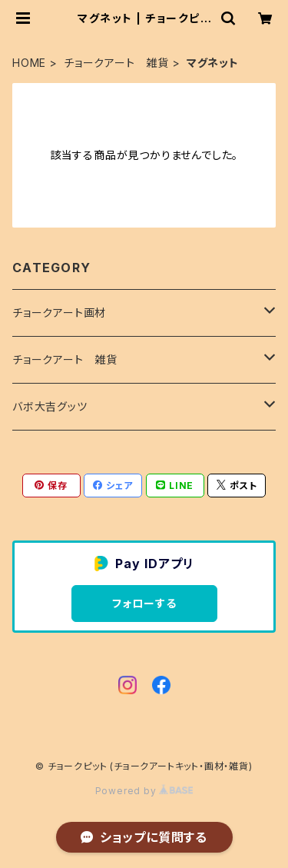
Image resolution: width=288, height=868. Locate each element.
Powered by (144, 791)
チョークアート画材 (59, 313)
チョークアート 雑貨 (116, 63)
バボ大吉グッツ (50, 406)
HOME (29, 63)
